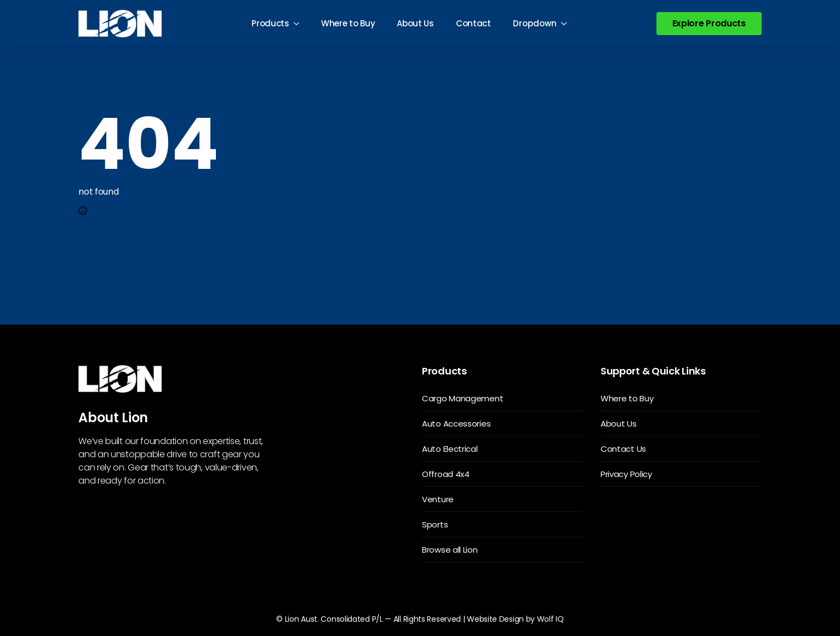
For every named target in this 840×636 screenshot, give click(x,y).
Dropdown (535, 23)
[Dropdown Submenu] (567, 23)
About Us (415, 23)
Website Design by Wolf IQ (515, 619)
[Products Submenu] (300, 23)
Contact (473, 23)
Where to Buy (348, 23)
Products (270, 23)
